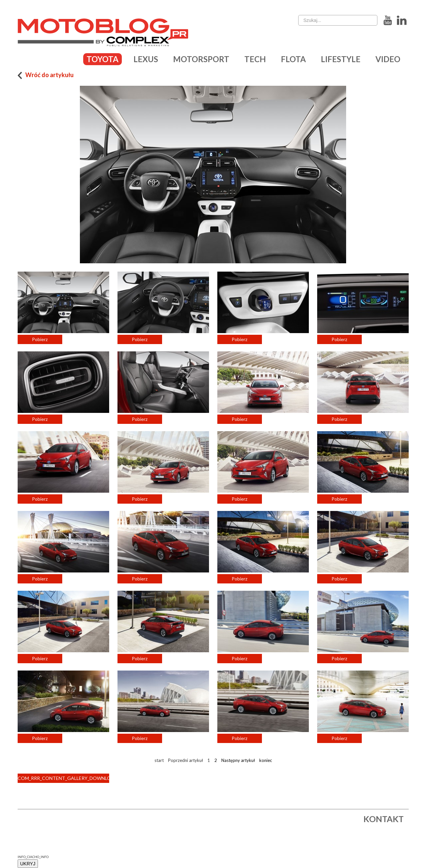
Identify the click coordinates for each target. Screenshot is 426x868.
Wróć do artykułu (46, 75)
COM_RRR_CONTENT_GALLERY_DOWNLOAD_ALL (63, 778)
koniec (266, 760)
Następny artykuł (238, 760)
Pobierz (40, 339)
